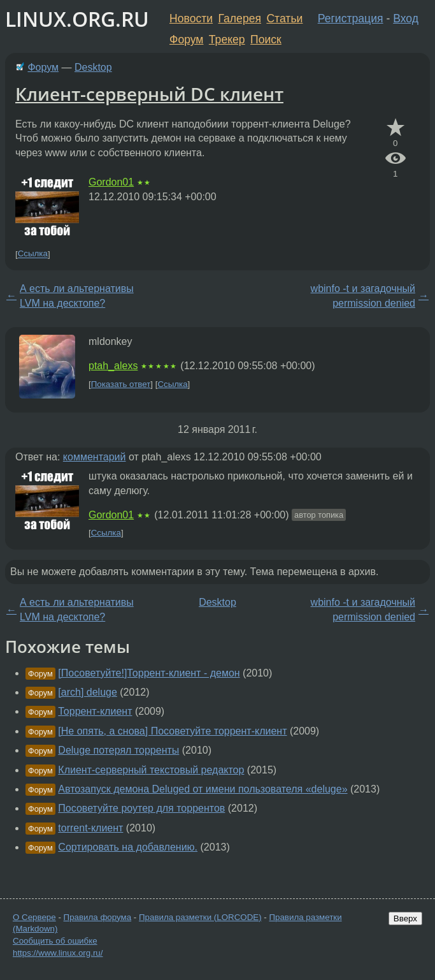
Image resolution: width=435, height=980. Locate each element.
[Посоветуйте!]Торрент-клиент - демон (149, 673)
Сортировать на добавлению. (128, 847)
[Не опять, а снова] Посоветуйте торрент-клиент (172, 731)
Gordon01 (111, 182)
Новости (191, 18)
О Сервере (34, 917)
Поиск (266, 40)
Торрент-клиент (95, 711)
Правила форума (98, 917)
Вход (406, 18)
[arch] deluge (88, 692)
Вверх (405, 918)
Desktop (93, 67)
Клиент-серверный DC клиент (149, 94)
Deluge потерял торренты (118, 750)
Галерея (240, 18)
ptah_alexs (113, 366)
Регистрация (351, 18)
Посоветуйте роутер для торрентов (141, 808)
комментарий (95, 457)
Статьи (284, 18)
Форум (186, 40)
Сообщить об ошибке (55, 941)
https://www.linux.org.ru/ (58, 953)
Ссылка (33, 254)
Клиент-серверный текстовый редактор (151, 770)
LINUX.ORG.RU (77, 19)
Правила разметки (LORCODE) (200, 917)
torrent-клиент (90, 828)
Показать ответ (121, 384)
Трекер (227, 40)
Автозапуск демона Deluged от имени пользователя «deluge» (203, 789)
